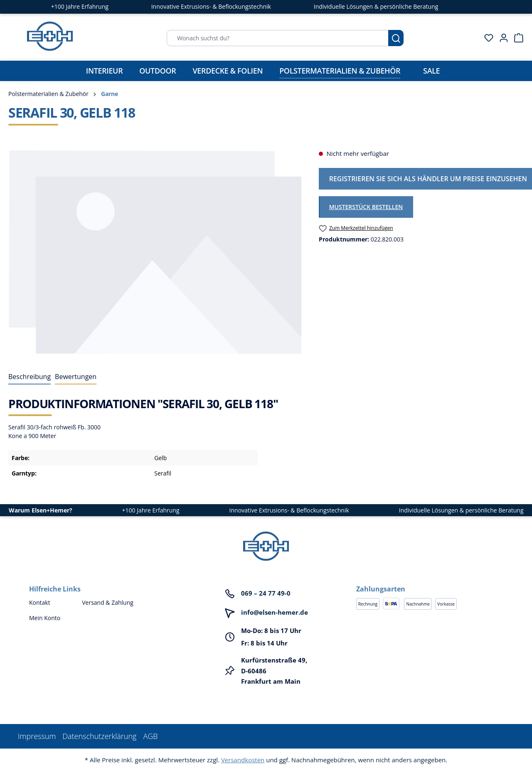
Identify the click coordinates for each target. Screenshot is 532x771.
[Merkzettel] (486, 38)
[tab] (30, 377)
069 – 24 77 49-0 (266, 593)
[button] (430, 581)
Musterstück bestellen (366, 207)
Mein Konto (45, 618)
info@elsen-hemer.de (275, 612)
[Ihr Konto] (501, 38)
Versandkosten (243, 760)
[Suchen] (396, 38)
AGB (150, 736)
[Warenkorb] (516, 38)
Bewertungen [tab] (76, 377)
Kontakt (40, 602)
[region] (155, 252)
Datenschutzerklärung (99, 736)
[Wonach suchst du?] (278, 38)
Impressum (37, 736)
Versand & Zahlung (108, 602)
